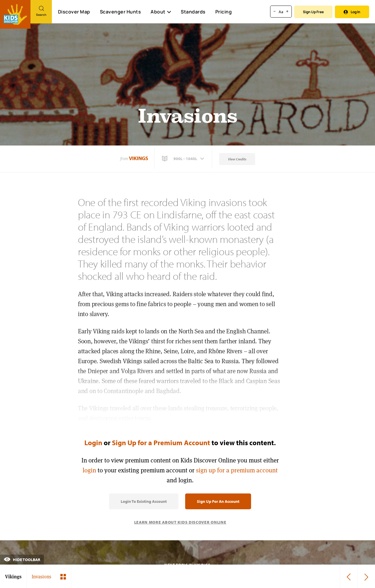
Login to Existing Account (144, 501)
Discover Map (74, 12)
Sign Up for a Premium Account (161, 443)
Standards (193, 12)
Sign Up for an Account (218, 501)
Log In (352, 12)
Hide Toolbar (22, 560)
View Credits (237, 159)
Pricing (224, 12)
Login (93, 443)
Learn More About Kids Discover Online (180, 522)
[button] (184, 159)
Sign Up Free (313, 12)
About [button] (161, 12)
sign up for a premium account (237, 470)
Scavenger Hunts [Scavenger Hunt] (120, 12)
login (89, 470)
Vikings (139, 158)
